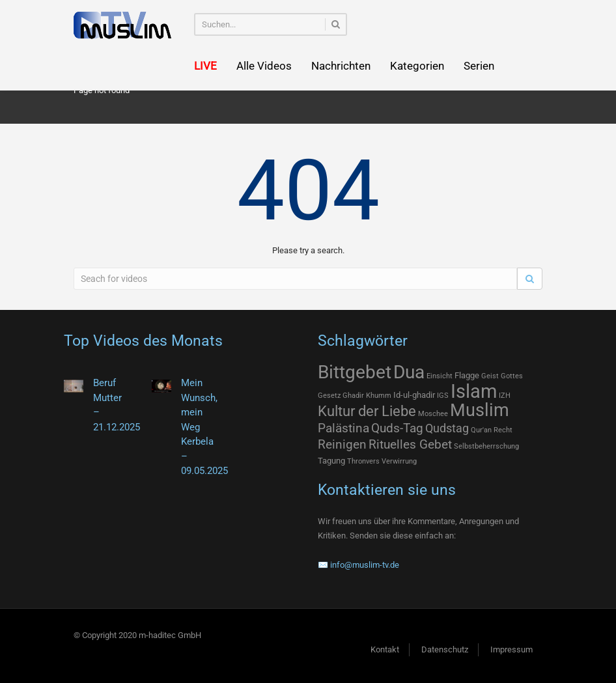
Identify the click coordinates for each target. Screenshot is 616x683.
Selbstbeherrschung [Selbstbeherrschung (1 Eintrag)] (486, 446)
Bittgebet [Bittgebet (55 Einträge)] (355, 372)
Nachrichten (341, 66)
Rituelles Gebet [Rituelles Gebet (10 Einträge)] (410, 444)
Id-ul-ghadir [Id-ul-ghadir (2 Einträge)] (414, 395)
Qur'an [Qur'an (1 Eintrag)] (481, 430)
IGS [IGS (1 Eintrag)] (443, 396)
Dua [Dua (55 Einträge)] (409, 372)
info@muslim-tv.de (365, 565)
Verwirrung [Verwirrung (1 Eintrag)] (399, 461)
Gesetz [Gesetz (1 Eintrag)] (329, 396)
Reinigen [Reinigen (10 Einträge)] (342, 444)
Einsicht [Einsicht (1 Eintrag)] (440, 376)
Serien (479, 66)
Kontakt (385, 649)
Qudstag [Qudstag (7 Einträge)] (447, 428)
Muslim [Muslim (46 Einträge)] (480, 410)
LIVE (205, 66)
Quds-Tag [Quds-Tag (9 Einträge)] (397, 428)
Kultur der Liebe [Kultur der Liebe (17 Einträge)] (367, 411)
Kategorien (417, 66)
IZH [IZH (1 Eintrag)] (505, 396)
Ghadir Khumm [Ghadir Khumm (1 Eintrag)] (367, 396)
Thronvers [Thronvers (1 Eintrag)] (363, 461)
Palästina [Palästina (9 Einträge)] (343, 428)
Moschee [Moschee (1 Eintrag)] (433, 414)
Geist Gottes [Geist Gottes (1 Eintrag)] (502, 376)
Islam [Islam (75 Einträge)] (474, 391)
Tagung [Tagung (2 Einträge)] (331, 461)
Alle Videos (264, 66)
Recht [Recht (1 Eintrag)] (503, 430)
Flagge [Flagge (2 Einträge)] (467, 375)
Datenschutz (445, 649)
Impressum (511, 649)
